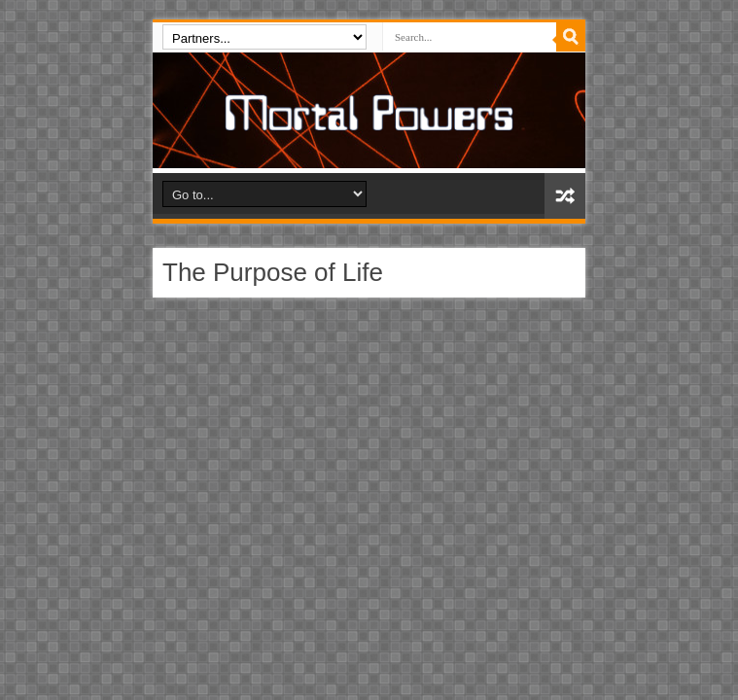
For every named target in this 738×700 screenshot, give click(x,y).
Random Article (565, 196)
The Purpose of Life (273, 272)
